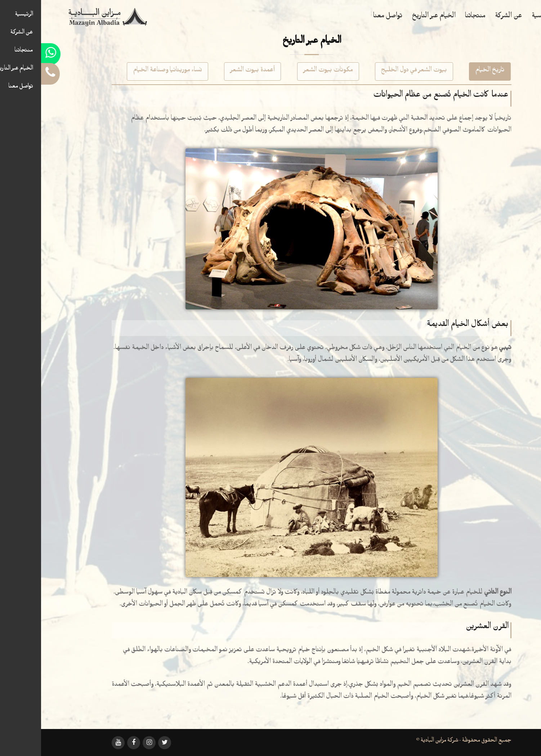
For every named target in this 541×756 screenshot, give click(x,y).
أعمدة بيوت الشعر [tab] (211, 71)
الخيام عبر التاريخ (393, 17)
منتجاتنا (434, 17)
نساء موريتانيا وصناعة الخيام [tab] (126, 71)
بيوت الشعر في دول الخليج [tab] (373, 71)
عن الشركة (468, 17)
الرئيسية (501, 17)
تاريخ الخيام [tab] (449, 71)
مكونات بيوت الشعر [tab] (287, 71)
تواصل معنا (347, 17)
